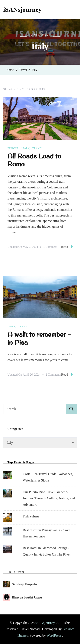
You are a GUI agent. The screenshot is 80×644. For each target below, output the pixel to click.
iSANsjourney (22, 9)
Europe (13, 148)
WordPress (54, 635)
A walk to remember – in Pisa (39, 338)
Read (67, 247)
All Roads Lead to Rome (34, 160)
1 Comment (50, 247)
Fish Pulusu (31, 516)
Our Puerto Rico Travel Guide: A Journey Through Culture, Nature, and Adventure (49, 498)
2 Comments (53, 375)
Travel (38, 148)
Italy (25, 148)
